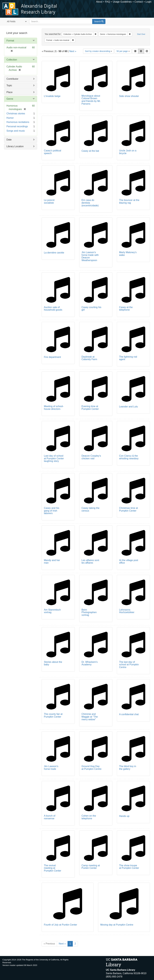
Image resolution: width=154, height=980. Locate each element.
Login (149, 2)
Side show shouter (129, 96)
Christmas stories (16, 114)
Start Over (141, 34)
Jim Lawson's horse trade (51, 768)
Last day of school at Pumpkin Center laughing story (54, 458)
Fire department (52, 357)
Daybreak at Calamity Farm (89, 358)
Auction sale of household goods (53, 309)
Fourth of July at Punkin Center (61, 925)
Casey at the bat (90, 151)
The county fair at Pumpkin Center (53, 715)
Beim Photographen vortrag (89, 612)
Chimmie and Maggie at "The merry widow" (90, 717)
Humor (10, 118)
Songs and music (16, 131)
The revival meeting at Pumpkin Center (53, 868)
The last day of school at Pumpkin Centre (129, 665)
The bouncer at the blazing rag (129, 201)
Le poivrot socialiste (49, 201)
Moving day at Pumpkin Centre (117, 925)
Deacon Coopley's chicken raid (91, 457)
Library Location (15, 146)
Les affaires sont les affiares (90, 562)
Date (9, 140)
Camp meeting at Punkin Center (91, 867)
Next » (73, 51)
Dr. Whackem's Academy (90, 663)
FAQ (108, 2)
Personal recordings (17, 126)
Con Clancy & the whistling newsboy (129, 457)
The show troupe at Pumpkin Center (129, 867)
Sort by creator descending (98, 51)
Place (9, 92)
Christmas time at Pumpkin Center (128, 509)
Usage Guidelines (122, 2)
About (99, 2)
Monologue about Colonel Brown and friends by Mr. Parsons (91, 100)
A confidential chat (129, 714)
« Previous (49, 944)
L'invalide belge (52, 96)
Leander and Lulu (129, 407)
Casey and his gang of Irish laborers (52, 511)
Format (10, 41)
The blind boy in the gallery (128, 768)
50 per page (123, 51)
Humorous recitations (18, 122)
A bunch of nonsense (50, 817)
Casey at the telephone (126, 309)
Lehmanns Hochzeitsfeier (127, 611)
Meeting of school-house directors (54, 408)
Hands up (124, 816)
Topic (9, 85)
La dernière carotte (54, 253)
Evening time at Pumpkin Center (90, 408)
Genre (10, 99)
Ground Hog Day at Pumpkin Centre (92, 768)
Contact (139, 2)
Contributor (12, 79)
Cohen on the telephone (89, 817)
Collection (12, 60)
